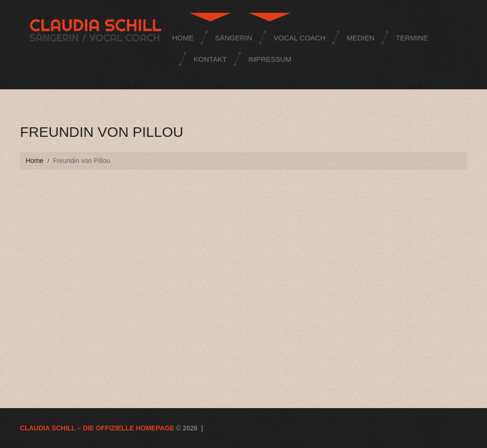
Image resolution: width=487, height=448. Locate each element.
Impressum (270, 59)
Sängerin (234, 38)
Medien (360, 38)
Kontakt (210, 59)
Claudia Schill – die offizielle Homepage (97, 428)
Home (183, 38)
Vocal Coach (299, 38)
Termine (412, 38)
